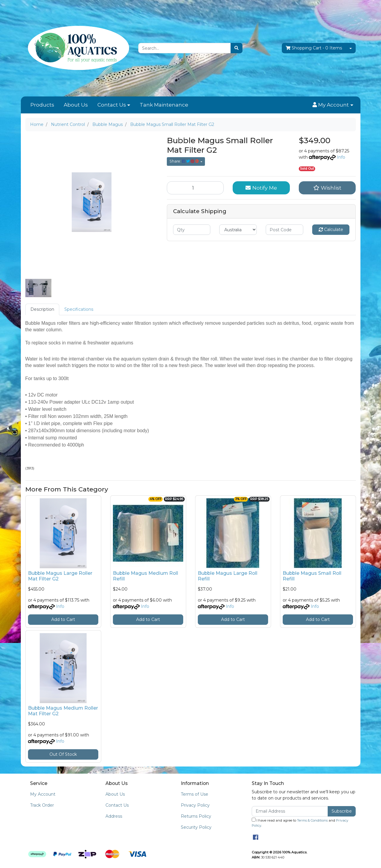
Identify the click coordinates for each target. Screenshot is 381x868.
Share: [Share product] (185, 161)
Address (114, 816)
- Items (314, 48)
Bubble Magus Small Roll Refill (312, 576)
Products (42, 105)
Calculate (331, 230)
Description (42, 309)
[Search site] (237, 48)
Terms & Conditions (312, 820)
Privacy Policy (195, 805)
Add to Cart (63, 619)
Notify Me (261, 188)
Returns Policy (196, 816)
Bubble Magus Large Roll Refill (228, 576)
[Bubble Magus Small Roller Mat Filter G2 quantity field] (195, 188)
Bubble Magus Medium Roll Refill (146, 576)
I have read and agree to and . (300, 823)
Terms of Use (195, 794)
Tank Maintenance (164, 105)
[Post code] (284, 230)
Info (341, 157)
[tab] (42, 309)
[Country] (238, 230)
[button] (333, 105)
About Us (76, 105)
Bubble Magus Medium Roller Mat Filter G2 (63, 711)
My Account (43, 794)
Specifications (79, 309)
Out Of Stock (63, 754)
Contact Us (112, 105)
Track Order (42, 805)
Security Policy (196, 827)
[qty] (192, 230)
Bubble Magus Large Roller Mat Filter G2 (60, 576)
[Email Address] (290, 811)
